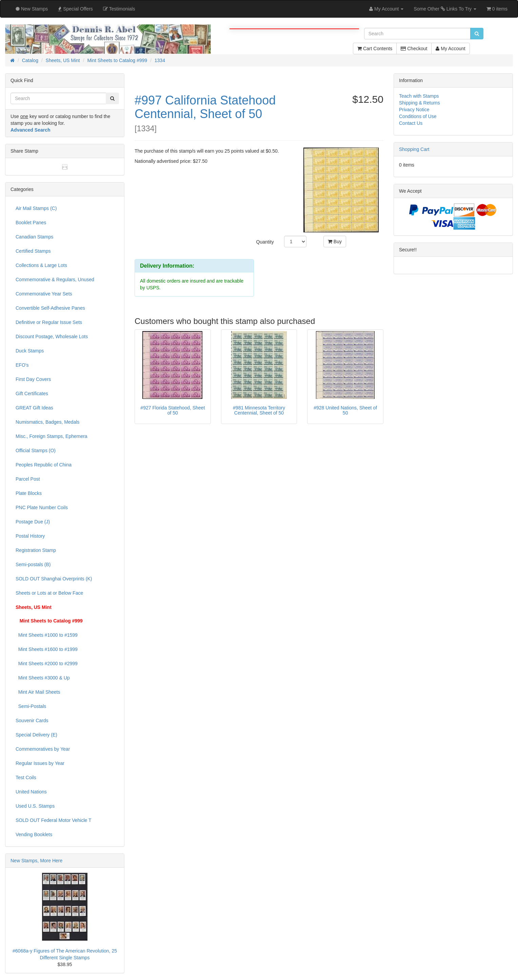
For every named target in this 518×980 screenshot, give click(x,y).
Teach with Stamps (419, 96)
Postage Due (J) (33, 522)
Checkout (414, 49)
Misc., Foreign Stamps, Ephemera (52, 436)
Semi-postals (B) (33, 564)
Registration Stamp (36, 550)
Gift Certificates (32, 393)
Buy (335, 242)
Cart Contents (375, 49)
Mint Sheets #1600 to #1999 (47, 649)
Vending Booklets (34, 834)
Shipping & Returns (420, 103)
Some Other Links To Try (445, 9)
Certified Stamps (33, 251)
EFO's (22, 365)
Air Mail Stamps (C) (36, 208)
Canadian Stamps (34, 237)
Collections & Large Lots (41, 265)
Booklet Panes (31, 223)
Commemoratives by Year (43, 749)
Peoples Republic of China (44, 465)
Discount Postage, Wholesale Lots (52, 337)
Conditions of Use (418, 116)
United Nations (31, 792)
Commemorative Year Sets (44, 294)
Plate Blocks (29, 493)
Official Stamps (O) (36, 450)
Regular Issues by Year (40, 763)
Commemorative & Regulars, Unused (55, 280)
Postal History (30, 536)
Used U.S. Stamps (35, 806)
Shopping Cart (414, 149)
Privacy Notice (414, 110)
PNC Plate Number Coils (42, 507)
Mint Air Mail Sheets (38, 692)
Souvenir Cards (32, 720)
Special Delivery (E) (36, 735)
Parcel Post (28, 479)
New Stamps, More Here (36, 861)
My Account (450, 49)
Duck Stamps (30, 351)
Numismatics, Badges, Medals (47, 422)
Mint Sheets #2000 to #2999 (47, 664)
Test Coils (26, 777)
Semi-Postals (31, 706)
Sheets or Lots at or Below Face (49, 593)
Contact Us (411, 123)
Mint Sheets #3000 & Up (43, 678)
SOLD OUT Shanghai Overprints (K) (54, 579)
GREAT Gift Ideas (34, 408)
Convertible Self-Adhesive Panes (50, 308)
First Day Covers (33, 379)
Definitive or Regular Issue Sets (49, 322)
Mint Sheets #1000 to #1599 (47, 635)
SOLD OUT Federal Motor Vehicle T (54, 820)
